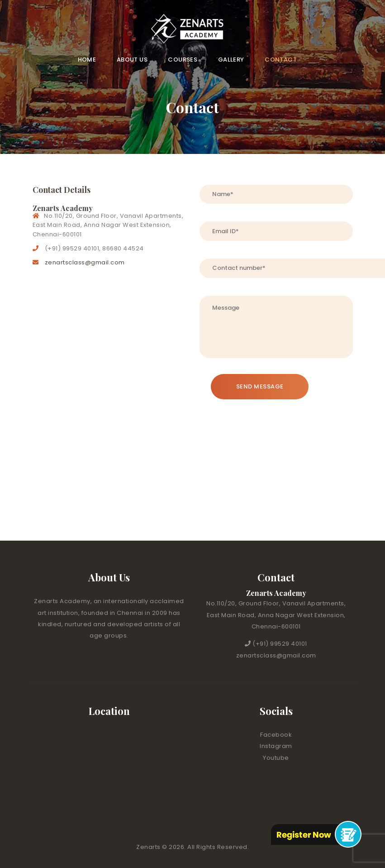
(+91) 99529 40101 (280, 644)
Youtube (276, 758)
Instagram (276, 746)
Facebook (276, 735)
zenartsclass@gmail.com (85, 262)
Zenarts (149, 847)
